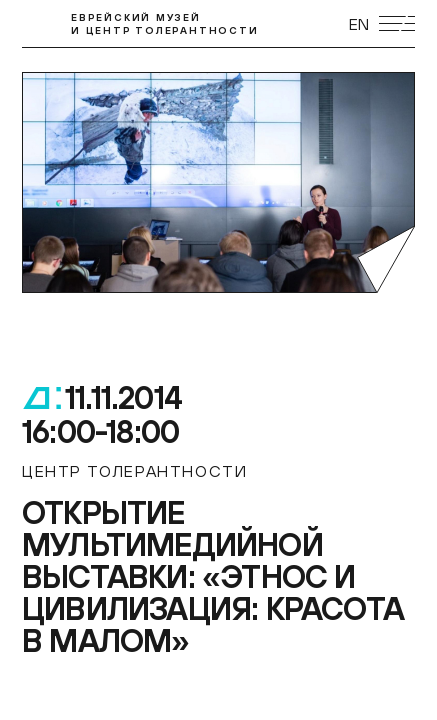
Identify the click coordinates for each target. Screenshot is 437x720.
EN (359, 24)
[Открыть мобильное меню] (397, 23)
